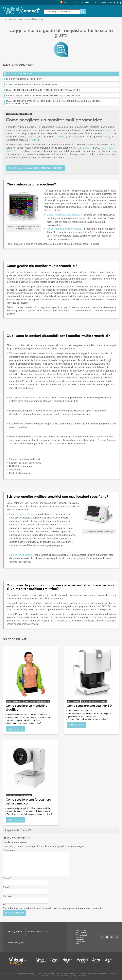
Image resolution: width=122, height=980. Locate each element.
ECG (107, 133)
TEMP (33, 140)
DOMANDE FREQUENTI (15, 943)
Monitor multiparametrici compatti (64, 215)
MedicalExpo (90, 3)
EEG (111, 148)
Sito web (8, 896)
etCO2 (77, 148)
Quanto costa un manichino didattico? (24, 723)
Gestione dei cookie (42, 976)
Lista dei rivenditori (60, 976)
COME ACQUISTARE (14, 932)
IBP (103, 148)
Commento (10, 850)
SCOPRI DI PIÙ (16, 729)
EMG (8, 151)
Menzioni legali (62, 973)
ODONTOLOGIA (74, 701)
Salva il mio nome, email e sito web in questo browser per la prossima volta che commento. (53, 908)
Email (7, 887)
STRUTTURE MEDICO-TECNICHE (19, 114)
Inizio (5, 19)
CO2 (87, 148)
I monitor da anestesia (21, 555)
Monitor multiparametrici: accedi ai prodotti (36, 168)
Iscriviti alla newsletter (80, 938)
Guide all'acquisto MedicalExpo (23, 973)
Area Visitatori (81, 935)
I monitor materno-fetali (21, 514)
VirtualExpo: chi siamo (82, 943)
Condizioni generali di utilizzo (104, 973)
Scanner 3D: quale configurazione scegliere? (88, 719)
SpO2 (104, 137)
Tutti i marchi (81, 931)
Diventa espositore (110, 3)
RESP (61, 137)
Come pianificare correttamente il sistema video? (29, 811)
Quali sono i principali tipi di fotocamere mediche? (29, 808)
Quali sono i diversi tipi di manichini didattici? (27, 714)
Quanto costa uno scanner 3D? (82, 711)
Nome (7, 878)
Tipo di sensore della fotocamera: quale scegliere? (30, 814)
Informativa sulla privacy (80, 973)
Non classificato (14, 701)
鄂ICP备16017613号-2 (79, 976)
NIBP (31, 137)
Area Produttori (82, 933)
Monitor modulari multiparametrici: (64, 229)
